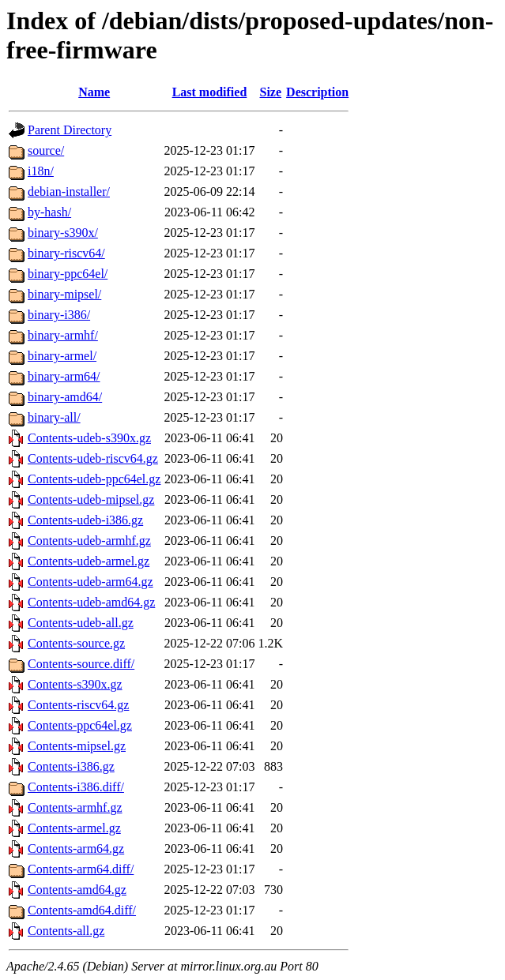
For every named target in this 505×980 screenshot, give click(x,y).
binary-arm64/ (64, 376)
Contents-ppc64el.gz (80, 725)
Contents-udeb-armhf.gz (89, 541)
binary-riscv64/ (66, 253)
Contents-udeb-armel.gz (89, 561)
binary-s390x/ (63, 233)
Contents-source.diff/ (81, 664)
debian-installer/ (69, 191)
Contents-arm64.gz (76, 849)
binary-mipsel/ (64, 294)
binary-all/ (54, 417)
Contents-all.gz (66, 931)
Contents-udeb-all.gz (81, 623)
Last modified (210, 92)
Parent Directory (70, 130)
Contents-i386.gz (71, 766)
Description (317, 92)
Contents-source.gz (76, 643)
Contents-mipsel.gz (77, 746)
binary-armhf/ (63, 335)
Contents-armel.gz (74, 828)
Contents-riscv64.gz (78, 705)
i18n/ (41, 171)
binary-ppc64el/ (68, 274)
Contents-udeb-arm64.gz (90, 582)
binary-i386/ (59, 315)
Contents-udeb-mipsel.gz (91, 499)
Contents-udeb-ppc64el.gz (94, 479)
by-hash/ (49, 212)
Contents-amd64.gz (77, 890)
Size (271, 92)
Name (94, 92)
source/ (46, 150)
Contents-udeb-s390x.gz (89, 438)
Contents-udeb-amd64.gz (91, 602)
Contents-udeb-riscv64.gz (93, 458)
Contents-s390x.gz (75, 684)
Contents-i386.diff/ (76, 787)
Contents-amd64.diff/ (82, 910)
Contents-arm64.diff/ (81, 869)
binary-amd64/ (65, 397)
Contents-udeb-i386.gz (85, 520)
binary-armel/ (62, 356)
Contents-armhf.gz (75, 807)
